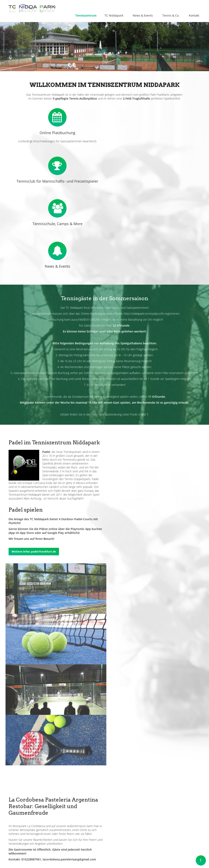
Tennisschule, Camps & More (153, 175)
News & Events (57, 218)
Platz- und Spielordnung (107, 366)
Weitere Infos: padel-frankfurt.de (133, 436)
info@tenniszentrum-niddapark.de (45, 814)
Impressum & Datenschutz (126, 855)
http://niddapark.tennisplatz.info (144, 265)
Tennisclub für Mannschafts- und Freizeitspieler (152, 133)
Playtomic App (180, 413)
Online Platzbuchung (57, 133)
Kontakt (152, 855)
